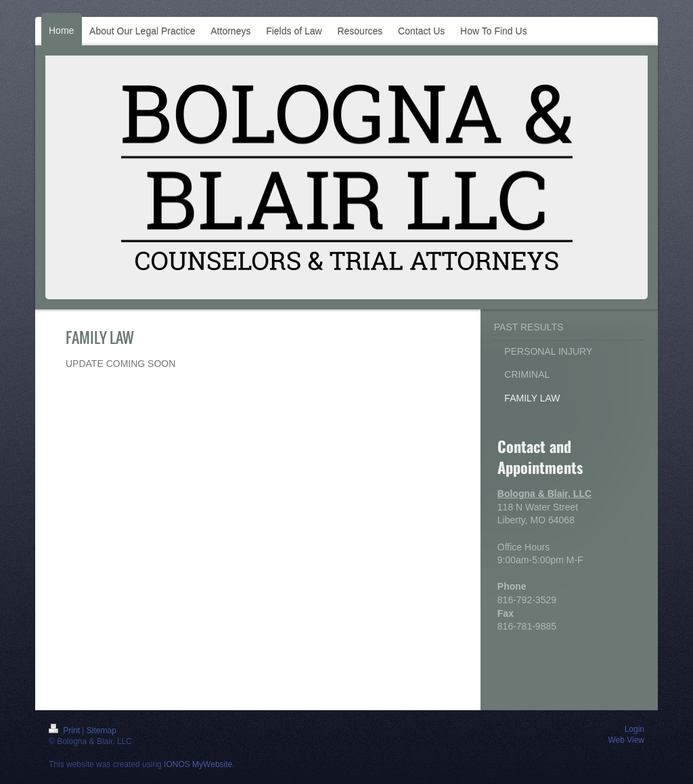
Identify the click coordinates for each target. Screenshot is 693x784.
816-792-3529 (527, 600)
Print (65, 731)
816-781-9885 (527, 626)
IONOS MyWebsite (198, 764)
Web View (626, 740)
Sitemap (102, 731)
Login (634, 729)
